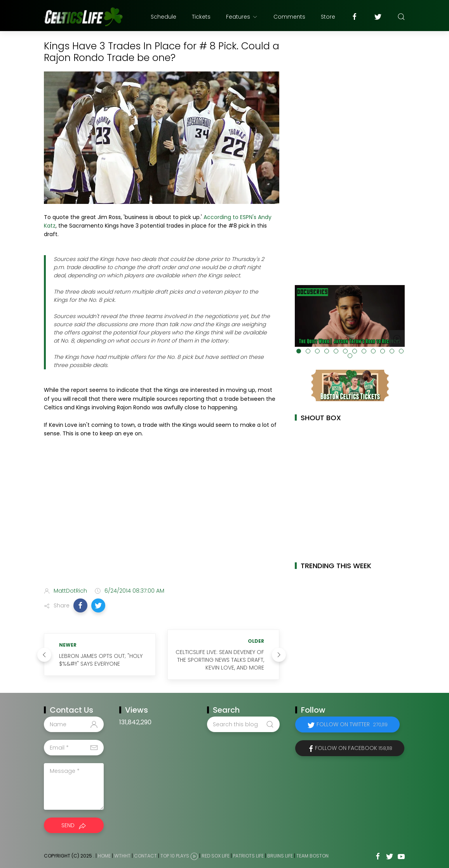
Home (104, 856)
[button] (80, 605)
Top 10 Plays (175, 856)
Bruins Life (280, 856)
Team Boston (312, 856)
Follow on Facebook (354, 748)
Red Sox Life (216, 856)
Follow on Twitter (352, 724)
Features (242, 17)
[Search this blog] (243, 724)
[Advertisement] (162, 520)
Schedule (164, 17)
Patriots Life (248, 856)
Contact (145, 856)
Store (328, 17)
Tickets (201, 17)
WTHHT (122, 856)
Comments (289, 17)
